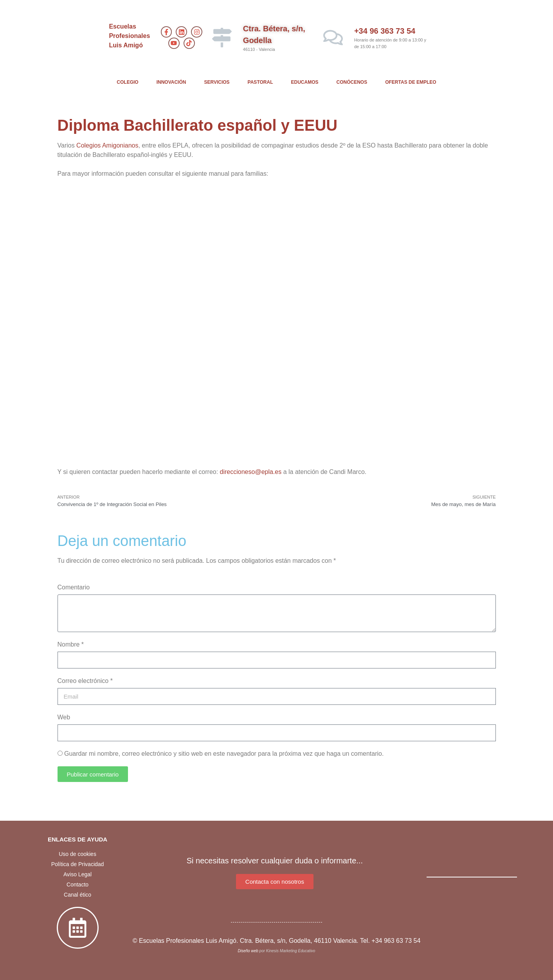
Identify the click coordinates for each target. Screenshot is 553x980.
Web (64, 717)
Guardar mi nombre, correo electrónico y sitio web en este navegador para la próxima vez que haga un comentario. (224, 754)
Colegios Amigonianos (107, 145)
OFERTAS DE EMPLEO (411, 82)
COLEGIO (127, 82)
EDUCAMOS (305, 82)
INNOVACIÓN (171, 82)
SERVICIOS (217, 82)
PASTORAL (260, 82)
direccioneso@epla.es (251, 472)
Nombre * (71, 644)
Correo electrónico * (85, 681)
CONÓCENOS (352, 82)
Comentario (74, 587)
